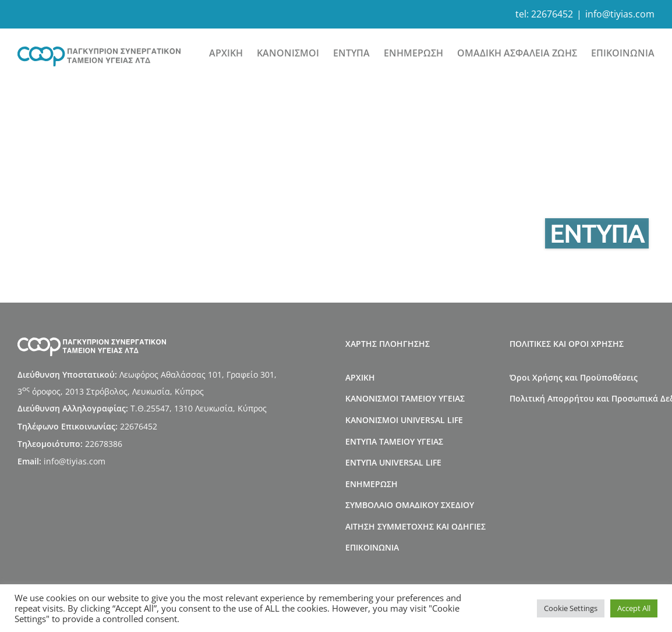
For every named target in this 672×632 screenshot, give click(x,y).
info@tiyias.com (620, 14)
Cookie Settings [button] (571, 608)
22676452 (552, 14)
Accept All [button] (634, 608)
